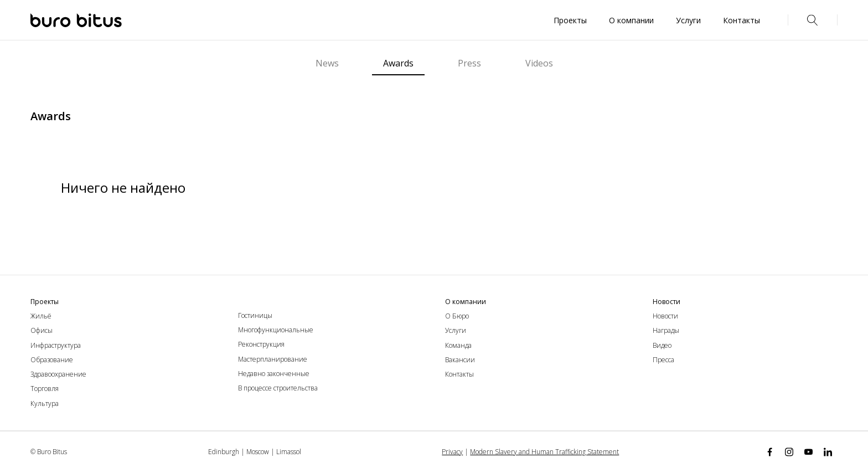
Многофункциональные (276, 330)
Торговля (45, 389)
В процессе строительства (278, 388)
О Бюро (457, 316)
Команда (458, 345)
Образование (52, 360)
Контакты (459, 374)
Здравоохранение (58, 374)
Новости (665, 316)
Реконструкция (261, 344)
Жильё (41, 316)
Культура (45, 403)
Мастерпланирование (273, 359)
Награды (666, 330)
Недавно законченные (274, 374)
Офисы (42, 330)
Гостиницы (255, 315)
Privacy (452, 452)
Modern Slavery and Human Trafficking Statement (544, 452)
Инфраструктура (56, 345)
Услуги (456, 330)
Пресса (663, 360)
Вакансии (460, 360)
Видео (662, 345)
